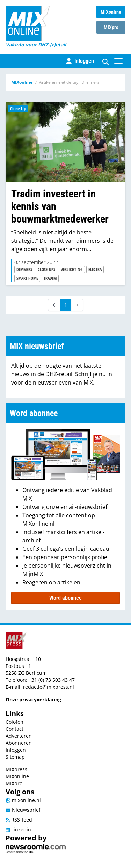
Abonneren (19, 743)
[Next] (77, 305)
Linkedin (18, 829)
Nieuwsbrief (23, 810)
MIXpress (16, 769)
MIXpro (111, 27)
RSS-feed (19, 820)
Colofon (14, 722)
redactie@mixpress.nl (49, 687)
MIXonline (111, 12)
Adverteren (19, 736)
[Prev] (54, 305)
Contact (14, 729)
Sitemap (15, 757)
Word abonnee (65, 598)
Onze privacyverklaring (33, 699)
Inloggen (16, 750)
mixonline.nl (23, 800)
